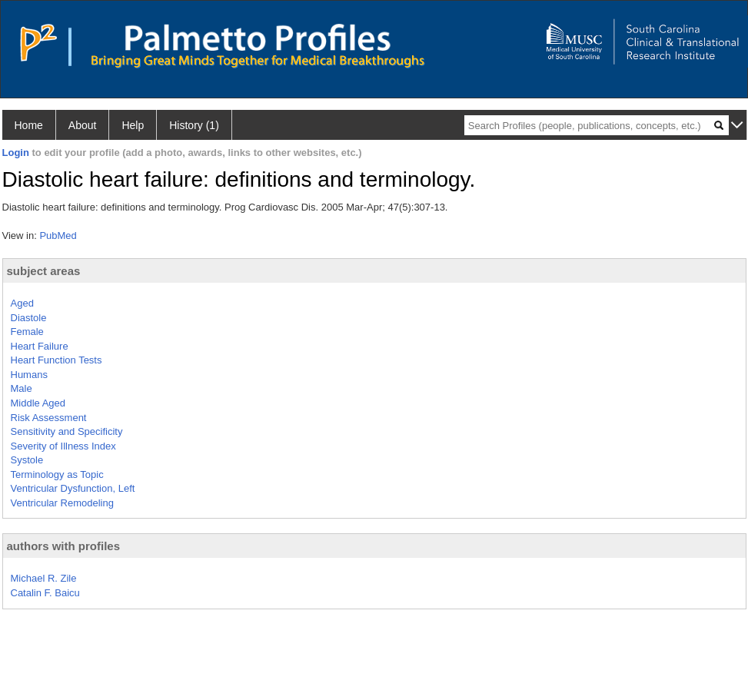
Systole (27, 460)
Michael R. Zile (44, 578)
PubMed (58, 236)
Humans (29, 375)
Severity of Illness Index (63, 446)
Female (27, 332)
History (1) (194, 125)
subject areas (44, 271)
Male (22, 388)
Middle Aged (38, 403)
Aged (22, 303)
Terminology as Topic (57, 474)
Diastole (29, 318)
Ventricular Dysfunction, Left (73, 488)
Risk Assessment (49, 418)
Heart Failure (40, 346)
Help (133, 125)
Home (29, 125)
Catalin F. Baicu (45, 593)
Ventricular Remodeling (62, 503)
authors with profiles (64, 546)
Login (16, 153)
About (83, 125)
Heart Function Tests (57, 360)
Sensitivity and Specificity (67, 431)
